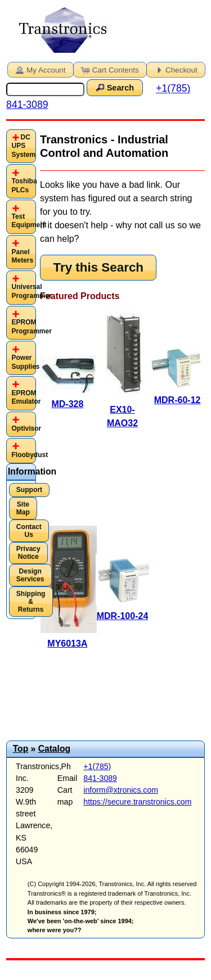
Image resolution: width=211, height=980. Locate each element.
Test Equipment (29, 221)
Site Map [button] (23, 508)
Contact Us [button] (29, 531)
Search (114, 87)
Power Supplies (25, 362)
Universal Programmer (31, 291)
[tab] (21, 146)
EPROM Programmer (31, 327)
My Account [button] (39, 69)
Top (21, 749)
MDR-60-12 (178, 400)
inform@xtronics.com (121, 790)
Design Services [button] (30, 575)
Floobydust (30, 455)
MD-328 (67, 404)
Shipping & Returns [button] (31, 602)
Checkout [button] (175, 69)
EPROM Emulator (26, 398)
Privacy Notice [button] (28, 553)
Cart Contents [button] (109, 69)
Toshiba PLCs (24, 186)
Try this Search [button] (98, 267)
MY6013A (67, 643)
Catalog (54, 749)
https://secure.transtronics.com (137, 802)
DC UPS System (23, 146)
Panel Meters (22, 256)
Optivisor (26, 428)
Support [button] (29, 490)
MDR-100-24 (123, 616)
